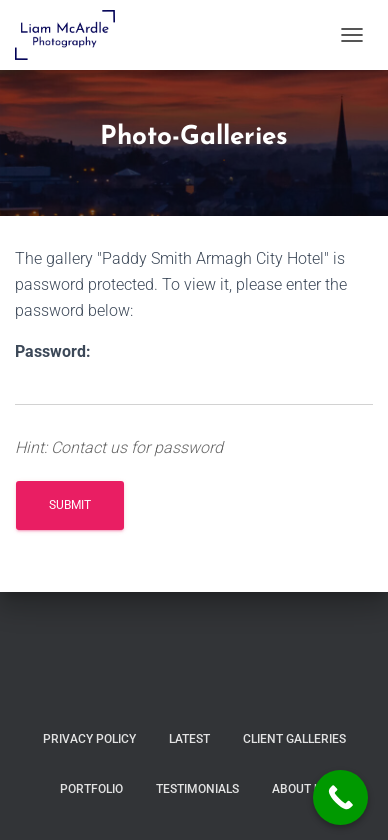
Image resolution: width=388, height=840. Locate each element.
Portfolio (91, 789)
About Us (300, 789)
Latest (189, 739)
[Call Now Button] (340, 797)
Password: (53, 351)
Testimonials (197, 789)
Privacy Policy (89, 739)
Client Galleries (294, 739)
